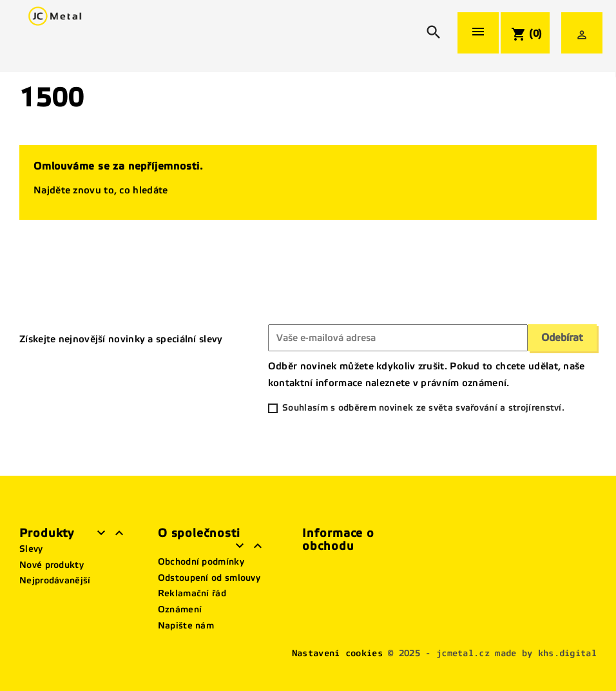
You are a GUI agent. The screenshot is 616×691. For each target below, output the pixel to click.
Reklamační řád (192, 593)
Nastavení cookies (337, 653)
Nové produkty (52, 565)
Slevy (31, 549)
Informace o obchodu (338, 540)
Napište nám (186, 626)
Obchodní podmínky (201, 562)
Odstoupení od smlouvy (209, 578)
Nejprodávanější (55, 580)
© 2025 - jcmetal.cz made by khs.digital (492, 653)
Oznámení (180, 609)
